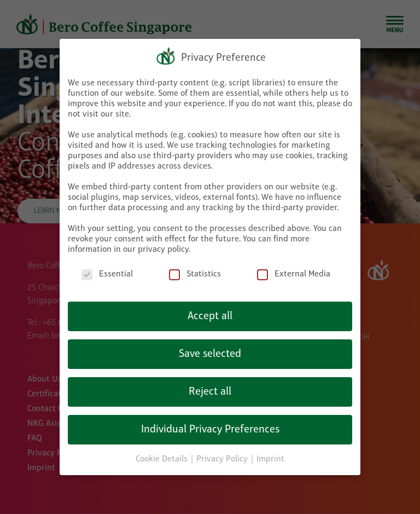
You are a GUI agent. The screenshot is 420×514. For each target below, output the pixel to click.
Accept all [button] (210, 312)
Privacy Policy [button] (223, 455)
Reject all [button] (210, 388)
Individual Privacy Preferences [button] (210, 425)
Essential (107, 270)
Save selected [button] (210, 350)
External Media (294, 270)
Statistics (195, 270)
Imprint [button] (270, 455)
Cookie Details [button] (163, 455)
